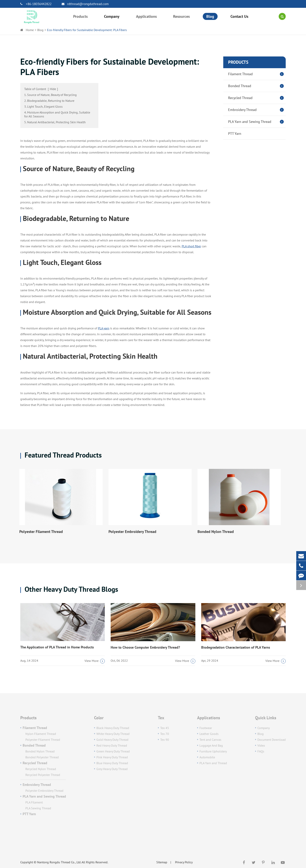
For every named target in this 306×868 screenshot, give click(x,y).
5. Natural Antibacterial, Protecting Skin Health (55, 122)
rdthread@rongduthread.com (85, 4)
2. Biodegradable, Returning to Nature (49, 101)
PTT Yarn (235, 134)
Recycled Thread (257, 98)
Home (30, 30)
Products (238, 62)
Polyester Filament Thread (41, 532)
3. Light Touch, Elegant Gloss (43, 106)
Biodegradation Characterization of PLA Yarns (236, 647)
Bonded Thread (257, 86)
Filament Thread (257, 74)
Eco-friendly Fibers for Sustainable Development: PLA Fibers (87, 30)
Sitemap (162, 862)
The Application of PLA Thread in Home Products (57, 647)
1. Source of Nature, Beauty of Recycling (50, 95)
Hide (53, 89)
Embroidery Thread (257, 110)
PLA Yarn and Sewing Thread (257, 122)
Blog (40, 30)
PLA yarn (104, 328)
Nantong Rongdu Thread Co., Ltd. (59, 862)
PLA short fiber (191, 246)
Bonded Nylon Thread (216, 532)
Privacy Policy (184, 862)
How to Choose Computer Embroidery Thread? (145, 647)
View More (95, 661)
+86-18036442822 (36, 4)
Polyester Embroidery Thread (132, 532)
